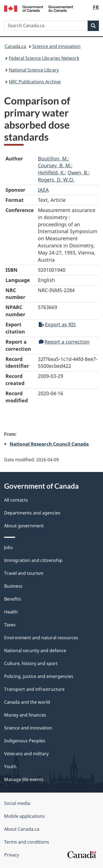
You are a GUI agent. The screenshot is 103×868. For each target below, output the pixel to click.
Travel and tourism (24, 573)
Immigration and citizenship (33, 560)
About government (24, 526)
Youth (10, 767)
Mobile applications (24, 816)
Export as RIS (57, 324)
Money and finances (25, 715)
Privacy (12, 855)
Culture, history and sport (31, 663)
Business (13, 586)
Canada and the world (27, 702)
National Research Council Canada (49, 444)
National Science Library (34, 70)
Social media (17, 803)
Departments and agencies (32, 513)
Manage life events (24, 779)
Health (11, 612)
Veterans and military (26, 754)
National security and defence (35, 651)
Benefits (13, 599)
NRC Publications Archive (35, 82)
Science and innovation (56, 46)
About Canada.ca (22, 829)
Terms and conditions (27, 842)
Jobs (9, 547)
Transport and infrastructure (34, 689)
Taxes (10, 625)
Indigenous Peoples (25, 741)
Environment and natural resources (41, 638)
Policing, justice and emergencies (39, 676)
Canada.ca (15, 46)
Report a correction (64, 342)
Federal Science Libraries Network (44, 58)
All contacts (16, 500)
